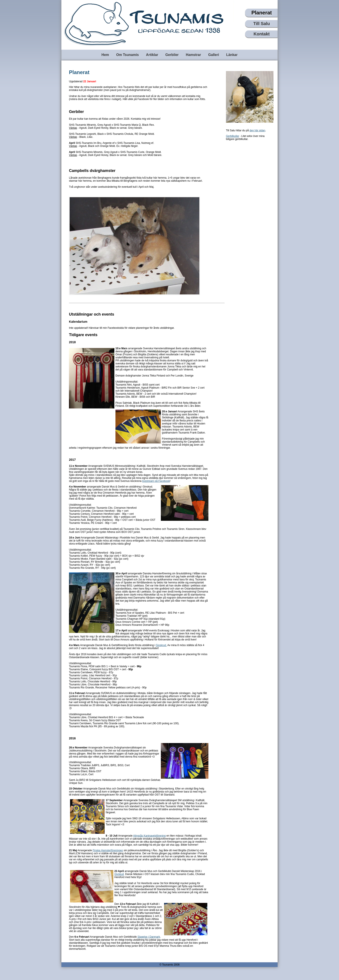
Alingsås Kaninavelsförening (150, 836)
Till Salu (262, 24)
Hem (105, 55)
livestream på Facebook (156, 481)
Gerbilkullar (233, 136)
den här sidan (257, 130)
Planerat (262, 13)
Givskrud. (161, 645)
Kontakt (262, 34)
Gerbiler (172, 55)
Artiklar (152, 55)
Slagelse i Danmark (149, 937)
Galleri (214, 55)
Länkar (232, 55)
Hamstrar (193, 55)
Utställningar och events (92, 314)
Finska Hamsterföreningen (108, 850)
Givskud (119, 874)
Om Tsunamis (127, 55)
